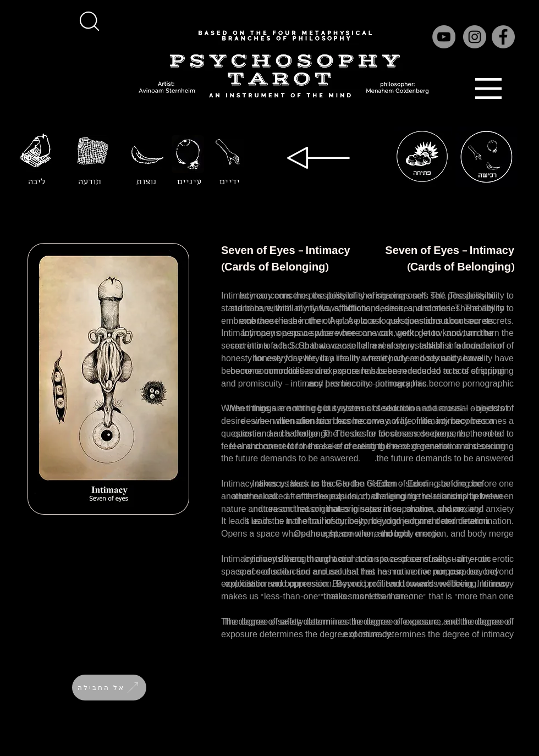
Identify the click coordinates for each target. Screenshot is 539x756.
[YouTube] (444, 37)
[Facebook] (503, 37)
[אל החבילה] (109, 688)
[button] (89, 21)
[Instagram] (475, 37)
